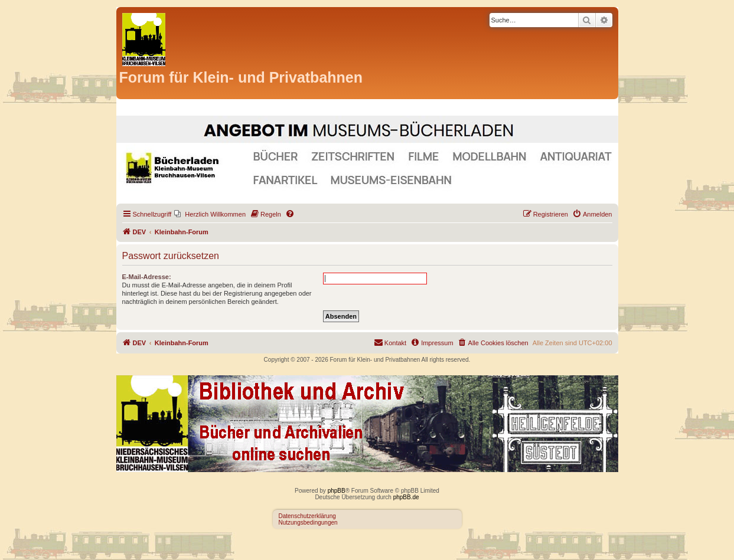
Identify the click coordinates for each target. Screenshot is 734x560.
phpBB (337, 491)
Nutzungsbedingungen (308, 523)
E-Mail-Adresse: (147, 277)
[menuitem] (210, 214)
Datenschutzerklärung (307, 516)
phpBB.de (406, 497)
